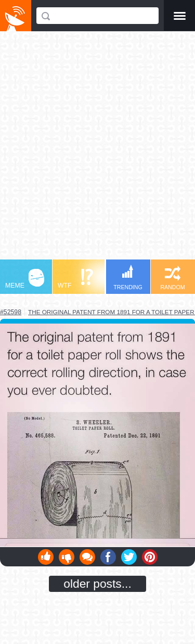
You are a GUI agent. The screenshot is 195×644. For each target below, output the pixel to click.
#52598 (11, 312)
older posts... (97, 584)
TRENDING (128, 277)
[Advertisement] (97, 150)
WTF (75, 279)
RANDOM (172, 278)
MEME (25, 279)
